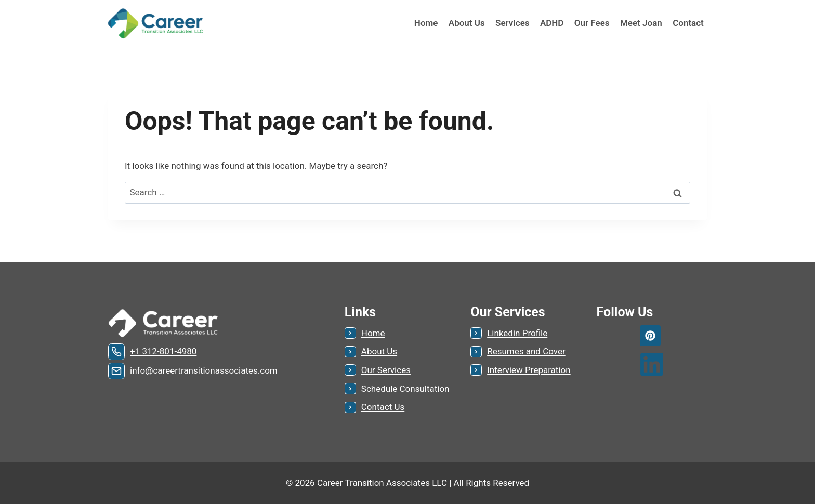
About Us (467, 23)
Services (512, 23)
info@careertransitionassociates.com (204, 370)
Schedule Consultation (405, 389)
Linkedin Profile (517, 333)
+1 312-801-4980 (163, 351)
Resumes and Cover (526, 351)
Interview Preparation (529, 370)
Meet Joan (641, 23)
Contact (688, 23)
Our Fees (592, 23)
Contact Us (383, 407)
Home (426, 23)
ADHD (552, 23)
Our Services (386, 370)
